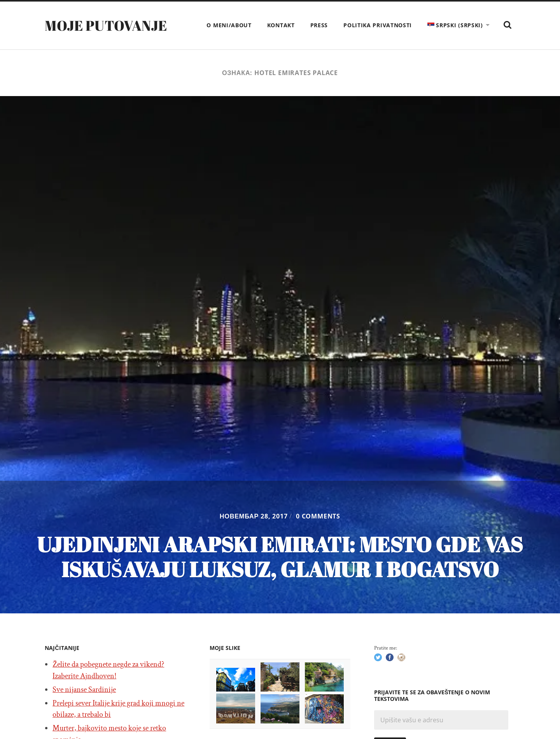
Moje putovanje (106, 25)
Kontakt (281, 25)
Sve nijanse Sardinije (84, 690)
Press (319, 25)
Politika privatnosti (378, 25)
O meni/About (229, 25)
